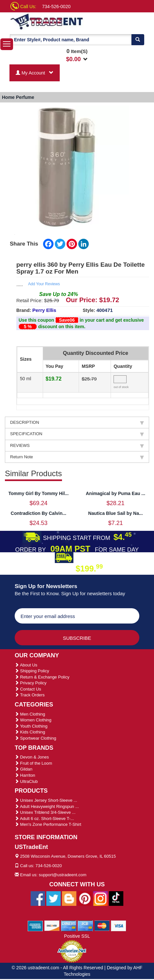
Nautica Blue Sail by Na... (115, 513)
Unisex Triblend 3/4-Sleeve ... (45, 812)
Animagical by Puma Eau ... (115, 493)
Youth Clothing (31, 726)
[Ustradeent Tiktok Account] (116, 898)
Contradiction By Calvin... (38, 513)
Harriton (25, 775)
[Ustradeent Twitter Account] (54, 898)
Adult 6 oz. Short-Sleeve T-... (44, 819)
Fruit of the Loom (33, 763)
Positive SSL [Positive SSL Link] (77, 936)
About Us (26, 665)
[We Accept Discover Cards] (52, 925)
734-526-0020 (56, 7)
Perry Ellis (44, 310)
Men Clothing (30, 714)
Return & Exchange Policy (42, 677)
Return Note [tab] (77, 457)
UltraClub (26, 781)
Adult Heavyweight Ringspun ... (47, 806)
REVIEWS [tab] (77, 446)
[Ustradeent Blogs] (69, 898)
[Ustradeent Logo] (47, 21)
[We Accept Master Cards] (102, 925)
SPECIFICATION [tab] (77, 434)
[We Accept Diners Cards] (69, 925)
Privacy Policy (31, 683)
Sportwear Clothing (35, 738)
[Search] (138, 40)
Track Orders (30, 695)
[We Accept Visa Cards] (119, 925)
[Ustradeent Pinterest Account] (85, 898)
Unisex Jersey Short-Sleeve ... (46, 800)
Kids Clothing (30, 732)
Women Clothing (33, 720)
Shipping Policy (32, 671)
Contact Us (28, 689)
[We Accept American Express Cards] (35, 925)
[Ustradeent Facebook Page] (38, 898)
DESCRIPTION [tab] (77, 423)
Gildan (23, 769)
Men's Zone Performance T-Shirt (48, 824)
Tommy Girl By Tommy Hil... (39, 493)
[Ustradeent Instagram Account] (100, 898)
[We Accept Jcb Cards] (85, 925)
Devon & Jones (32, 757)
